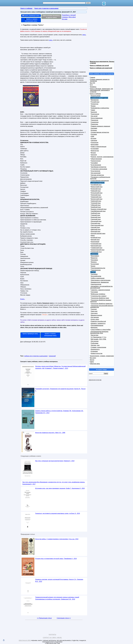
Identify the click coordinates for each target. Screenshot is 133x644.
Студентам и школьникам (99, 169)
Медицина (94, 328)
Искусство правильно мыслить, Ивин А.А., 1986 (50, 433)
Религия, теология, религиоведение (102, 157)
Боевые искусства (97, 353)
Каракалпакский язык (98, 250)
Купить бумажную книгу (30, 334)
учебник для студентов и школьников (36, 356)
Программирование (97, 325)
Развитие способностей (98, 321)
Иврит (93, 236)
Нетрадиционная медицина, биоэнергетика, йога (99, 332)
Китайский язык (96, 238)
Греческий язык (96, 219)
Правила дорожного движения (100, 126)
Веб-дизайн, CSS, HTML (99, 339)
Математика (95, 100)
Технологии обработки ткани (100, 298)
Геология (94, 309)
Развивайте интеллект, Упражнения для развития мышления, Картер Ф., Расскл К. (60, 390)
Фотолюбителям (96, 276)
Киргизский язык (96, 246)
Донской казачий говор (98, 233)
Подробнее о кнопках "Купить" (33, 25)
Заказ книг (94, 311)
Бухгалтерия (95, 264)
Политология (95, 114)
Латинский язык (96, 195)
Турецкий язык (95, 215)
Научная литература (97, 175)
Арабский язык (96, 213)
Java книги (94, 313)
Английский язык (96, 185)
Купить (22, 299)
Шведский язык (96, 229)
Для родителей (96, 173)
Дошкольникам (96, 96)
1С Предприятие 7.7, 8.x (99, 337)
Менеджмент (95, 256)
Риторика (94, 134)
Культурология (96, 171)
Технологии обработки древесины (102, 304)
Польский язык (96, 223)
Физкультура (95, 151)
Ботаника (94, 130)
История (94, 138)
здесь (84, 35)
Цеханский (52, 356)
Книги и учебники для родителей (101, 68)
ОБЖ (93, 136)
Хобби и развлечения (98, 278)
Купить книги (95, 319)
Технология (95, 120)
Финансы (94, 262)
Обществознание (96, 159)
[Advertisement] (71, 57)
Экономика (94, 260)
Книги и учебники (95, 94)
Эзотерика (94, 274)
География (94, 163)
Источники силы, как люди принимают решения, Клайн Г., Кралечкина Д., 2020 (60, 488)
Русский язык (95, 102)
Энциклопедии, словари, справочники (102, 356)
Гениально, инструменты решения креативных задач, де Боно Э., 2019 (58, 513)
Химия (93, 110)
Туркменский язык (97, 248)
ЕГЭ (91, 85)
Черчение (94, 140)
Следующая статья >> (64, 618)
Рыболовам (95, 343)
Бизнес (93, 266)
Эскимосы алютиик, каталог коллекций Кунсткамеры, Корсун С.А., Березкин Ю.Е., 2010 (59, 580)
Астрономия (95, 149)
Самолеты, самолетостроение (100, 290)
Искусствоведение (97, 118)
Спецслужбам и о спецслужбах (101, 330)
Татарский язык (96, 203)
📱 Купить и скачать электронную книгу (31, 20)
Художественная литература (100, 132)
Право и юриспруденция (99, 147)
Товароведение (96, 270)
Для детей (94, 116)
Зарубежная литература (99, 167)
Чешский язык (95, 227)
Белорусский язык (97, 199)
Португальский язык (97, 225)
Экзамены (93, 87)
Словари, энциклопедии (99, 347)
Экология (94, 155)
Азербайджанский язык (98, 211)
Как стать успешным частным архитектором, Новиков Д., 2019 (55, 461)
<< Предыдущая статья (44, 618)
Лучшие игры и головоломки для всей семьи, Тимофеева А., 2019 (56, 559)
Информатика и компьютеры (100, 108)
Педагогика (94, 124)
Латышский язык (96, 221)
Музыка (93, 153)
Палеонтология (96, 161)
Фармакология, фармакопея (100, 282)
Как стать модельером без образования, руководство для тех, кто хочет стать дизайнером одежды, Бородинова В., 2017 (54, 483)
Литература (95, 104)
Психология (95, 143)
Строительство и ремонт (99, 296)
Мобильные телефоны (98, 294)
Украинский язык (96, 197)
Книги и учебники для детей (99, 66)
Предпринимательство (98, 268)
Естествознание (96, 165)
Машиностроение (96, 315)
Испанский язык (96, 189)
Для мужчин (95, 341)
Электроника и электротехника (101, 280)
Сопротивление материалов (100, 181)
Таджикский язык (96, 252)
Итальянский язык (97, 193)
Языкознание (95, 242)
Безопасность (95, 349)
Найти (92, 362)
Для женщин (95, 317)
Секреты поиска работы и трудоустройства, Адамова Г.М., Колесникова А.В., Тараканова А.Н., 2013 (59, 412)
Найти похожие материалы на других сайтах (51, 17)
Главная (92, 77)
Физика (93, 106)
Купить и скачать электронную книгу (50, 335)
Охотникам (94, 292)
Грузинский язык (96, 244)
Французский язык (97, 187)
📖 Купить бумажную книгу (31, 16)
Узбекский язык (96, 205)
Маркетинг (94, 258)
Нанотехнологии (96, 284)
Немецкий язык (96, 191)
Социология (95, 122)
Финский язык (95, 240)
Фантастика (95, 335)
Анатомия (94, 128)
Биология (94, 112)
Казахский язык (96, 217)
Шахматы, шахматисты (98, 323)
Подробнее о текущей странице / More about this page (69, 17)
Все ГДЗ (92, 83)
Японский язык (96, 231)
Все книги (93, 358)
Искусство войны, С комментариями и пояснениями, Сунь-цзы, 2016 (57, 539)
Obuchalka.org (25, 640)
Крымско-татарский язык (99, 209)
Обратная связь (95, 364)
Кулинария (94, 351)
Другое (92, 360)
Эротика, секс (95, 345)
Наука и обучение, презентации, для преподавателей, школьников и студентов (101, 90)
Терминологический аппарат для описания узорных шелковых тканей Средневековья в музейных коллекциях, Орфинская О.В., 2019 (57, 598)
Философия (95, 145)
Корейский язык (96, 207)
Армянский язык (96, 201)
